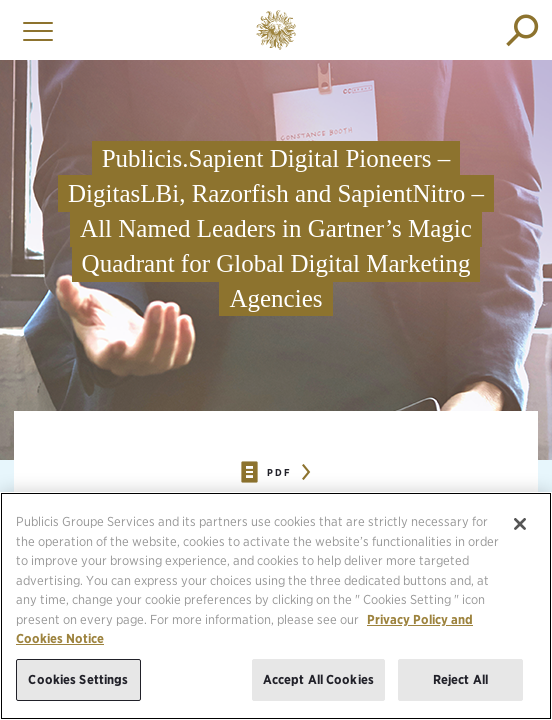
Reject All (460, 690)
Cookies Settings (78, 690)
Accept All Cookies (318, 690)
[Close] (520, 535)
